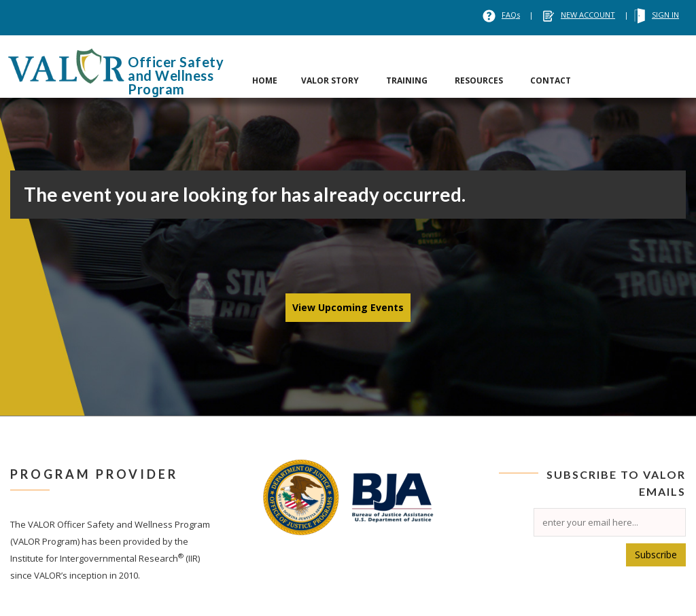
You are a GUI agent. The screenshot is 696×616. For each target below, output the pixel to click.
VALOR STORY (330, 80)
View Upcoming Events (348, 307)
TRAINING (407, 80)
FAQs (511, 15)
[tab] (265, 67)
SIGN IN (665, 15)
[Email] (610, 522)
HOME (265, 80)
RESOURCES (479, 80)
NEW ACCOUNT (588, 15)
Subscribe (656, 555)
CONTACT (551, 80)
